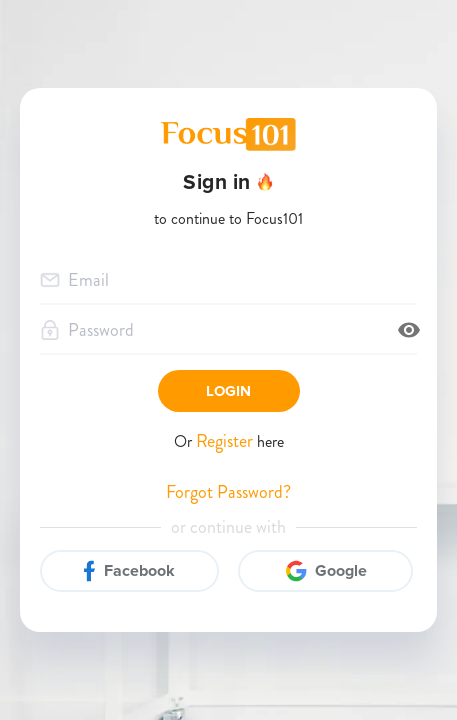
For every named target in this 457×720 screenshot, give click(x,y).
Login (229, 391)
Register (226, 441)
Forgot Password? (228, 492)
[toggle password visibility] (409, 330)
